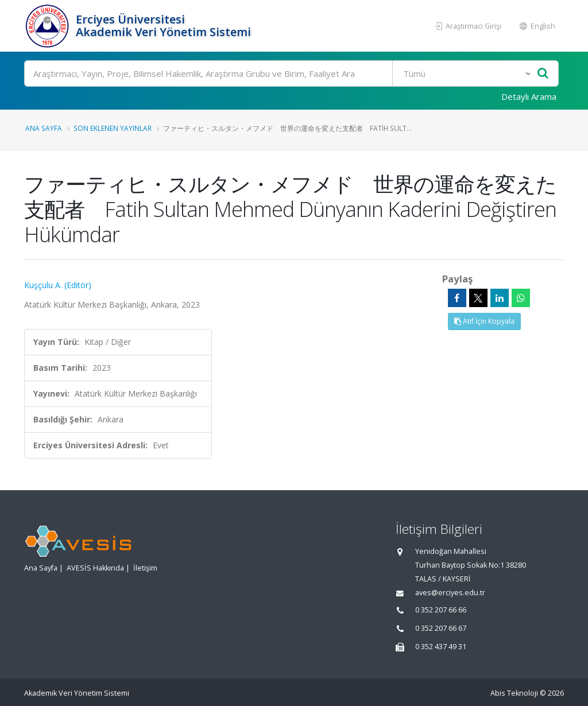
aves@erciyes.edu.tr (450, 593)
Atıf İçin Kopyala (484, 321)
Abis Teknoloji (514, 693)
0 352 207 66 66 (441, 610)
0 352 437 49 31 (441, 647)
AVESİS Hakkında (95, 568)
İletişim (145, 568)
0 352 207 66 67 (441, 628)
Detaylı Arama (529, 96)
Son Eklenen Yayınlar (113, 128)
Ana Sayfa (44, 128)
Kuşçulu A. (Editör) (58, 285)
